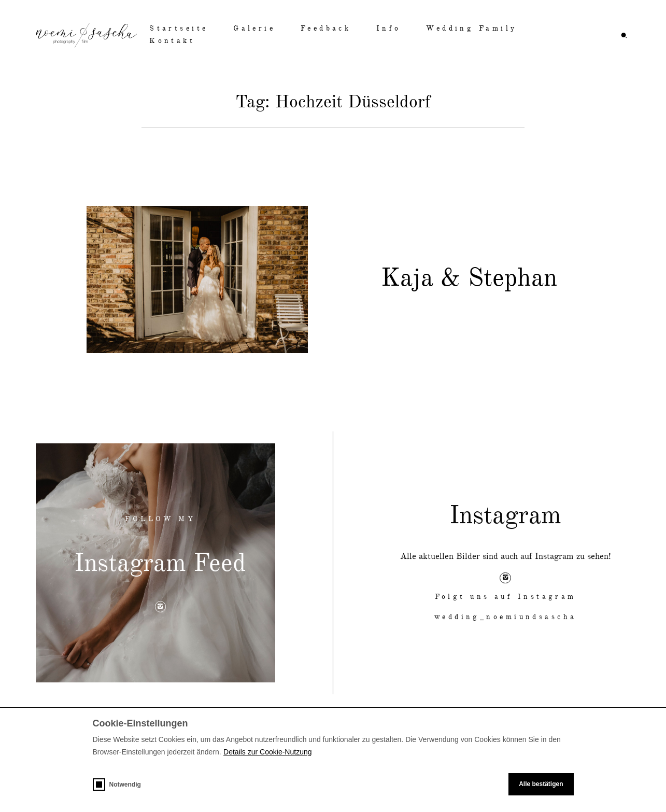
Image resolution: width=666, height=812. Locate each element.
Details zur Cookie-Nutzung (267, 752)
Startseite (179, 29)
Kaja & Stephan (469, 279)
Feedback (326, 29)
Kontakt (172, 41)
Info (389, 29)
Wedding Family (471, 29)
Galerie (254, 29)
